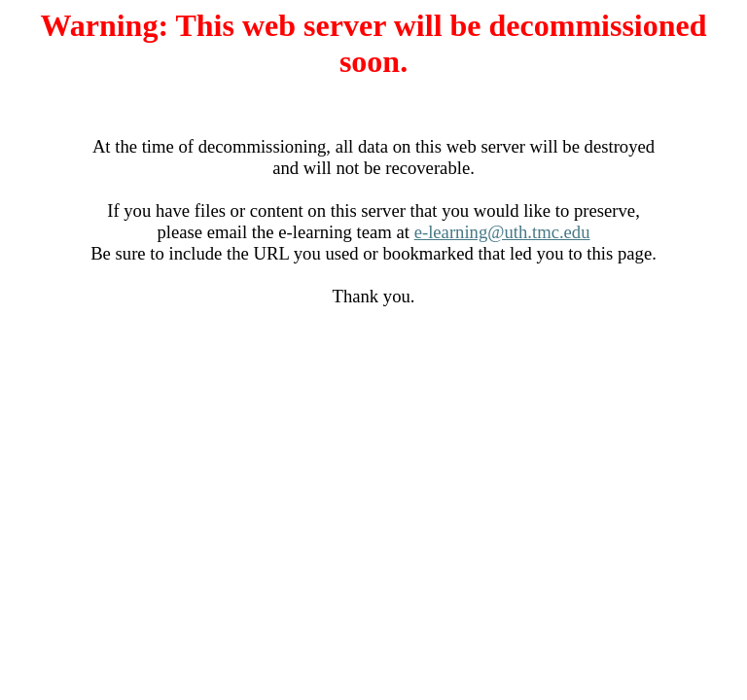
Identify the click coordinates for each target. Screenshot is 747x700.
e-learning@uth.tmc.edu (502, 232)
